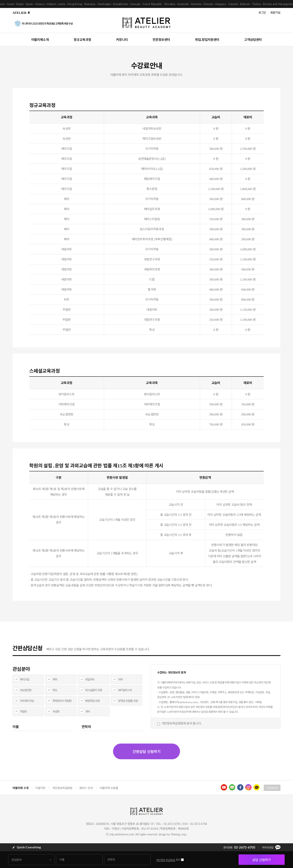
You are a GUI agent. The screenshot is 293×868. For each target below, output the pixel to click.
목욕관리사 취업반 (62, 701)
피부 (120, 679)
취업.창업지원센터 (207, 39)
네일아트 (90, 679)
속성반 (56, 711)
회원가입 (275, 12)
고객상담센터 (253, 39)
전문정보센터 (161, 39)
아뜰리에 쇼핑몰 (109, 788)
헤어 (55, 679)
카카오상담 (271, 847)
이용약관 (40, 788)
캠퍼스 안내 (86, 788)
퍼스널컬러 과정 (94, 690)
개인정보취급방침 (62, 788)
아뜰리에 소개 (21, 788)
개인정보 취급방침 (166, 860)
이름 (16, 727)
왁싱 (55, 690)
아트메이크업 (27, 701)
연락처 (86, 727)
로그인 (262, 12)
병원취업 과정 (92, 701)
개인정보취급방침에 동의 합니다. (182, 723)
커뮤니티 (122, 39)
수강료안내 (272, 788)
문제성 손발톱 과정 (128, 701)
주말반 (23, 711)
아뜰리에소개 (40, 39)
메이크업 (24, 679)
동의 (178, 860)
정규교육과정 (82, 39)
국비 (87, 711)
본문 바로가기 (0, 0)
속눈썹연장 (26, 690)
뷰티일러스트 (125, 690)
